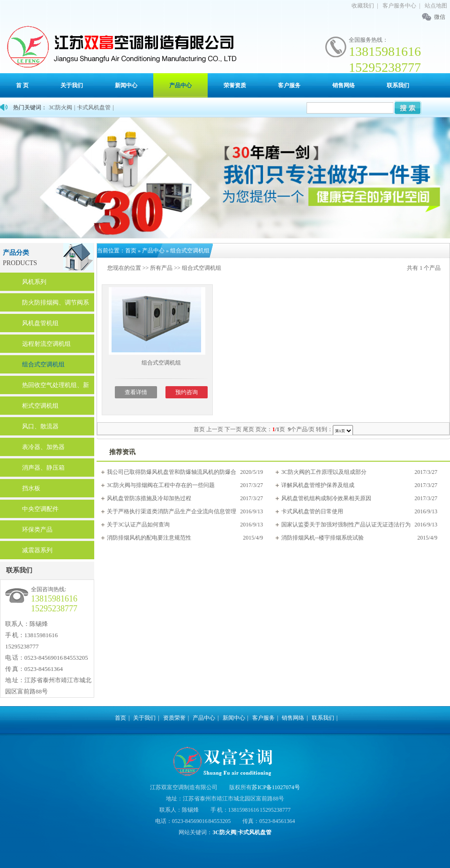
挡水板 (31, 488)
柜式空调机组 (40, 406)
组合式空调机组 (43, 364)
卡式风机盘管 (94, 107)
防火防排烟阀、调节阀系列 (56, 305)
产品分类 (16, 253)
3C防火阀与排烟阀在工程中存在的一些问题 (161, 485)
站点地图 (436, 6)
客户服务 (289, 85)
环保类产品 (37, 529)
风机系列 (34, 282)
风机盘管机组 (40, 323)
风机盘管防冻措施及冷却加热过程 (149, 498)
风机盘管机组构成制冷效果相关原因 (326, 498)
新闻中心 (126, 85)
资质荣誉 (174, 718)
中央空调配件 (40, 509)
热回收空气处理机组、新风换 (56, 388)
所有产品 (161, 268)
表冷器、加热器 (43, 447)
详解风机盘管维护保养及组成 (318, 485)
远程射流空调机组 (46, 344)
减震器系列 (37, 550)
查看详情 (136, 392)
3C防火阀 (60, 107)
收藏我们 (363, 6)
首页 (131, 251)
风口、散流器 (40, 426)
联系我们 (398, 85)
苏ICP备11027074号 (276, 787)
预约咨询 (187, 392)
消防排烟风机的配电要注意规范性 (149, 538)
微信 (440, 17)
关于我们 (72, 85)
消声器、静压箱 (43, 468)
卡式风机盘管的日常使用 (312, 511)
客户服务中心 (399, 6)
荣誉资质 (235, 85)
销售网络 (344, 85)
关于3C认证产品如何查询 (138, 525)
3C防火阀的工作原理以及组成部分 (324, 472)
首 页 (22, 85)
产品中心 (180, 85)
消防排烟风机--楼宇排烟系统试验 (322, 538)
